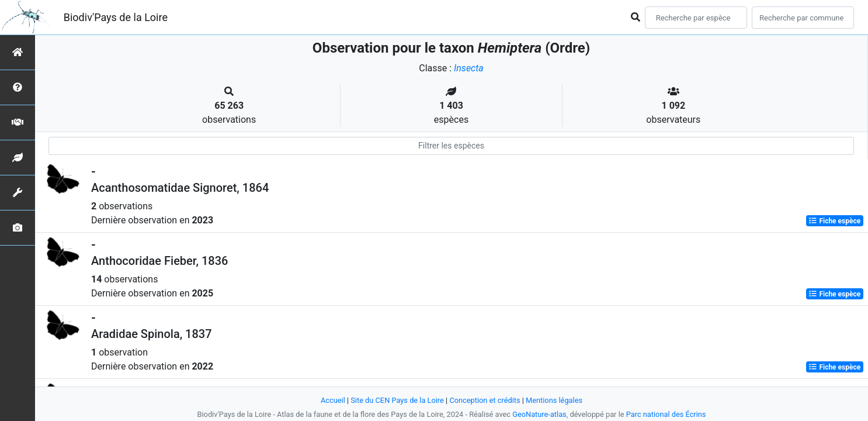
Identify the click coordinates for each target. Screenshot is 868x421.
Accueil (333, 400)
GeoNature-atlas (539, 414)
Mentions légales (554, 400)
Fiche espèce (834, 221)
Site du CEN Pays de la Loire (397, 400)
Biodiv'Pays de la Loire (116, 17)
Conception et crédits (485, 400)
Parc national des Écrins (666, 414)
